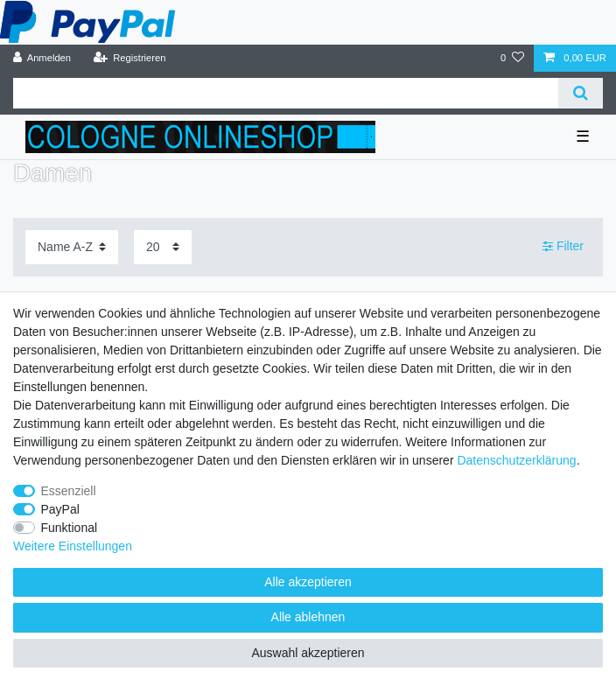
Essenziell (69, 491)
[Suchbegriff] (286, 93)
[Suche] (581, 93)
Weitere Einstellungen (73, 546)
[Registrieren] (129, 58)
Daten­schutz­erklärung (516, 460)
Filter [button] (563, 247)
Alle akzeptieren (308, 582)
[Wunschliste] (512, 58)
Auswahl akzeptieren (308, 653)
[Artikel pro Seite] (163, 247)
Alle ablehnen (308, 617)
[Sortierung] (72, 247)
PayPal (60, 509)
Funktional (70, 528)
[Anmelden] (42, 58)
